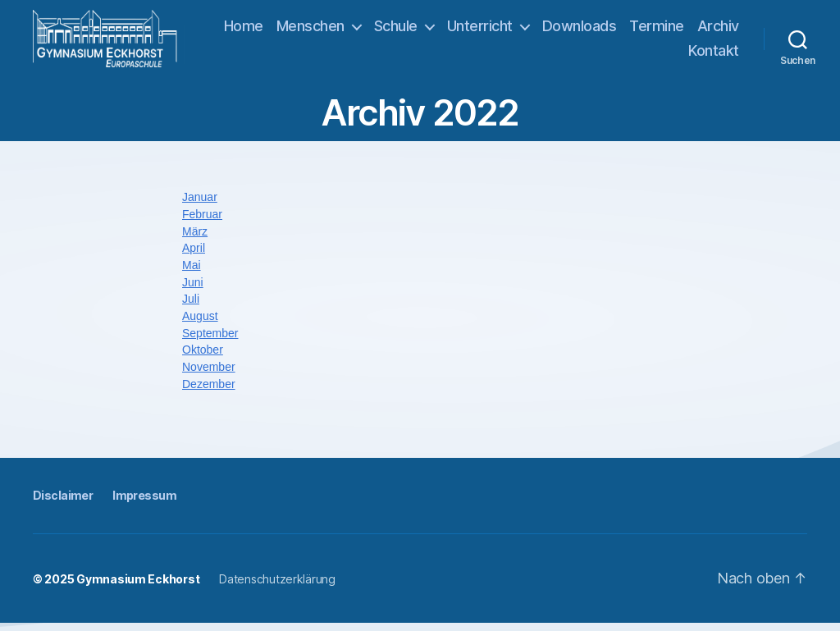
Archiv (654, 55)
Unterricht (535, 30)
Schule (451, 30)
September (210, 341)
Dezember (209, 391)
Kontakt (714, 55)
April (194, 256)
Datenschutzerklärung (277, 587)
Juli (191, 307)
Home (299, 30)
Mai (192, 273)
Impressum (144, 503)
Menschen (365, 30)
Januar (200, 205)
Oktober (203, 358)
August (200, 324)
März (195, 240)
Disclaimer (63, 503)
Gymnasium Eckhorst (138, 587)
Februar (202, 222)
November (209, 375)
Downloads (635, 30)
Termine (712, 30)
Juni (193, 290)
